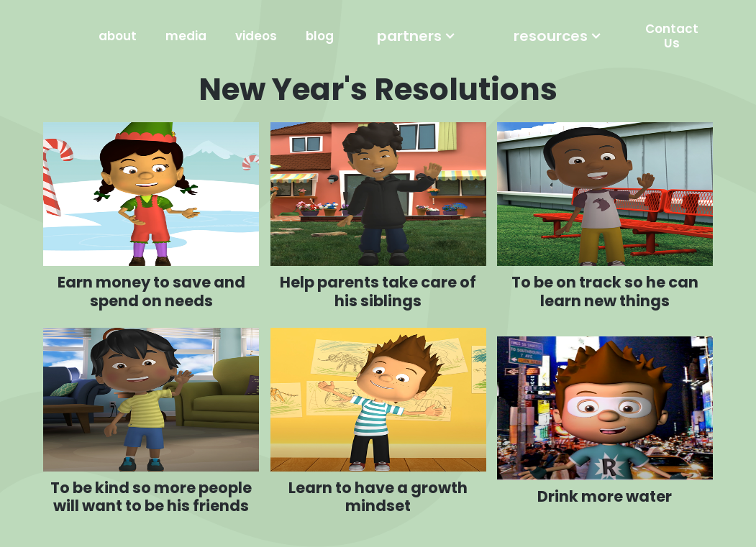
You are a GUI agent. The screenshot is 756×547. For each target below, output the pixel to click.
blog (320, 36)
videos (256, 36)
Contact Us (672, 36)
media (186, 36)
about (118, 36)
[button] (416, 36)
